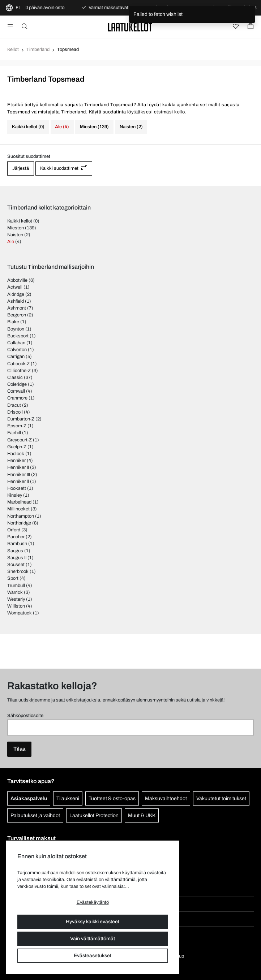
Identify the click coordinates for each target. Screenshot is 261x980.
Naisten (15, 235)
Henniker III (19, 475)
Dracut (14, 405)
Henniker (16, 461)
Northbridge (19, 523)
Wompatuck (20, 613)
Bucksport (18, 336)
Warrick (15, 592)
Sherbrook (18, 571)
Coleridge (17, 384)
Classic (15, 377)
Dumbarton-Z (21, 419)
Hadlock (16, 454)
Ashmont (17, 308)
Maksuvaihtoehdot (166, 798)
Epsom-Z (17, 426)
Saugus (15, 551)
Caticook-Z (18, 364)
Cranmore (17, 398)
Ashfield (16, 301)
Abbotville (17, 280)
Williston (16, 606)
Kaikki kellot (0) (28, 127)
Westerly (16, 599)
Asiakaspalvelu (29, 798)
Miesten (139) (94, 127)
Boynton (16, 329)
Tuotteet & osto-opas (112, 798)
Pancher (16, 537)
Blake (13, 322)
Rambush (17, 544)
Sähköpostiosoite (25, 716)
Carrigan (16, 357)
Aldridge (16, 294)
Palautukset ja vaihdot (35, 815)
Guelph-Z (17, 447)
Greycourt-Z (20, 440)
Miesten (16, 228)
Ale (11, 242)
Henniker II (18, 467)
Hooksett (17, 488)
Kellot (13, 49)
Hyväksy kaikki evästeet (93, 922)
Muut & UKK (142, 815)
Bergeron (17, 315)
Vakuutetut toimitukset (221, 798)
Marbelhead (19, 502)
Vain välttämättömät (93, 939)
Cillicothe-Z (19, 371)
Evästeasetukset (93, 956)
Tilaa (19, 749)
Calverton (17, 350)
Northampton (21, 516)
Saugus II (17, 558)
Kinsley (15, 495)
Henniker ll (18, 482)
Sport (13, 578)
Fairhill (14, 433)
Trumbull (16, 586)
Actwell (15, 287)
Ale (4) (62, 127)
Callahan (16, 343)
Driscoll (15, 412)
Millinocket (18, 509)
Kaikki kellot (20, 221)
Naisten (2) (131, 127)
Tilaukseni (68, 798)
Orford (14, 530)
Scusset (16, 565)
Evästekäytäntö (93, 902)
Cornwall (16, 391)
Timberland (38, 49)
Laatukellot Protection (94, 815)
